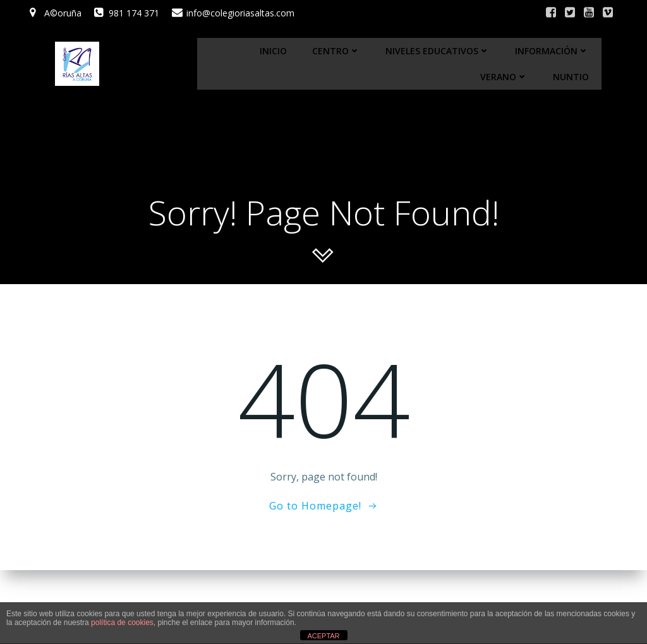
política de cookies (122, 623)
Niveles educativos (438, 51)
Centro (336, 51)
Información (552, 51)
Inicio (273, 51)
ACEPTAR (323, 636)
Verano (504, 77)
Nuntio (571, 77)
